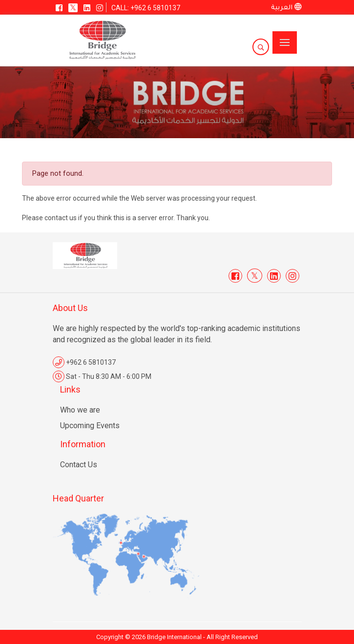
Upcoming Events (90, 426)
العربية (286, 8)
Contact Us (79, 465)
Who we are (80, 410)
